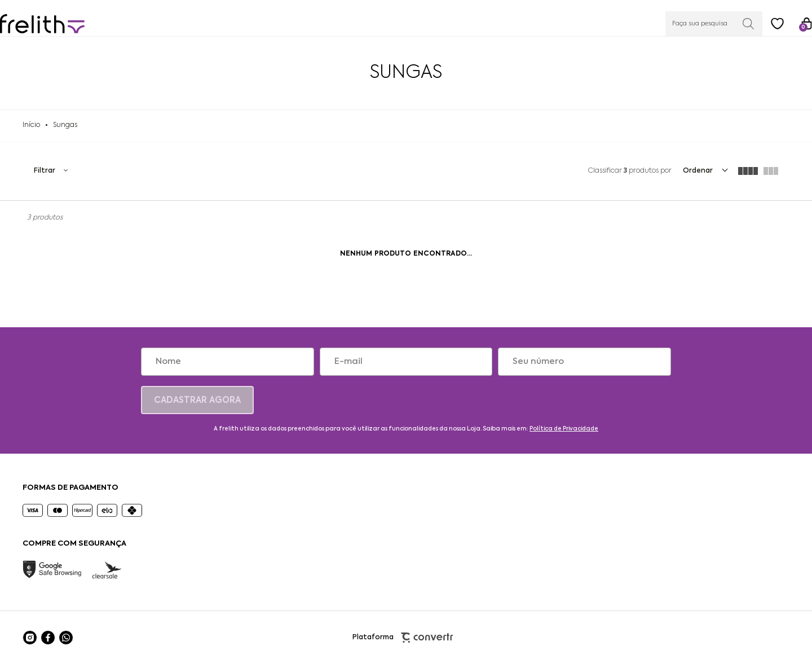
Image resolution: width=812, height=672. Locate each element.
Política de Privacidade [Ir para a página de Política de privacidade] (564, 437)
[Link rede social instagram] (30, 645)
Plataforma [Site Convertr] (406, 646)
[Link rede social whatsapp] (66, 645)
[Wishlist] (755, 22)
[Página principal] (65, 22)
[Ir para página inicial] (31, 133)
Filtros (50, 179)
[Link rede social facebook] (48, 645)
